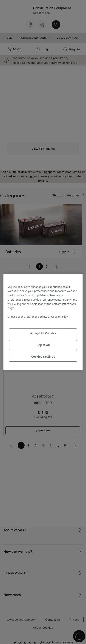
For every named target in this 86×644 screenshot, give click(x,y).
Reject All (43, 345)
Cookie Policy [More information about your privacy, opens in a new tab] (59, 317)
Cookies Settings (43, 357)
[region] (43, 322)
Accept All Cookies (43, 333)
